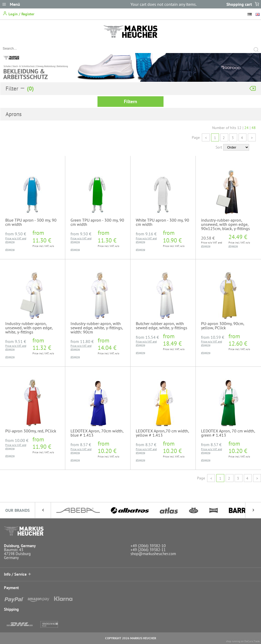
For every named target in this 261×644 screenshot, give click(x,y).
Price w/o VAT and (16, 238)
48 (254, 128)
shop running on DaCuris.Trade (243, 641)
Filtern (130, 101)
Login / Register (18, 14)
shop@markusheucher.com (153, 554)
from (16, 234)
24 (246, 128)
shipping (10, 242)
